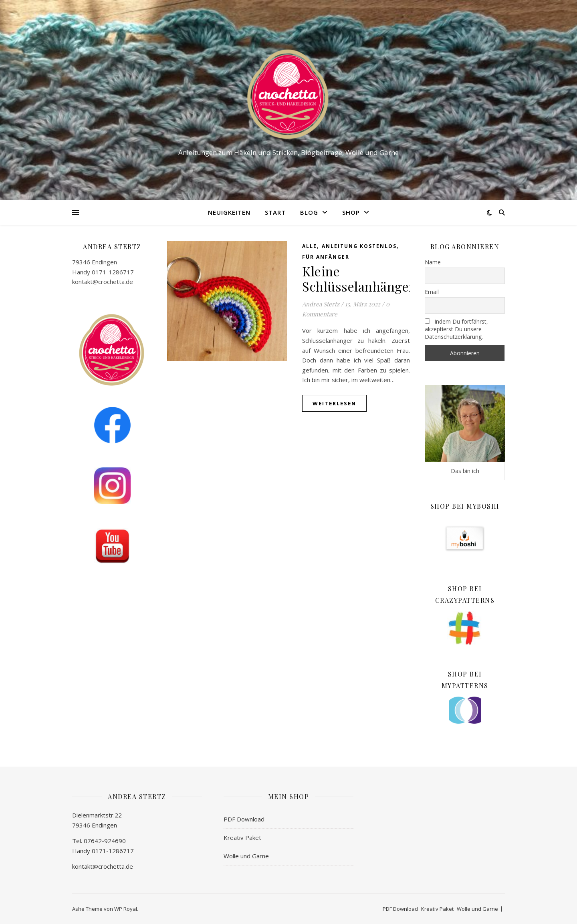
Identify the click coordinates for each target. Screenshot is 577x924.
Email (432, 292)
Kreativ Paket (242, 837)
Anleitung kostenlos (359, 246)
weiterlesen (334, 403)
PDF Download (244, 819)
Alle (310, 246)
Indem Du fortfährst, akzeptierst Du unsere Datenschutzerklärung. (456, 329)
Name (433, 262)
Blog (309, 212)
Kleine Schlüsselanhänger (358, 279)
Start (275, 212)
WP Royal (126, 909)
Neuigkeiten (229, 212)
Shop (351, 212)
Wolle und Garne (246, 856)
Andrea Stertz (321, 304)
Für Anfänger (326, 257)
